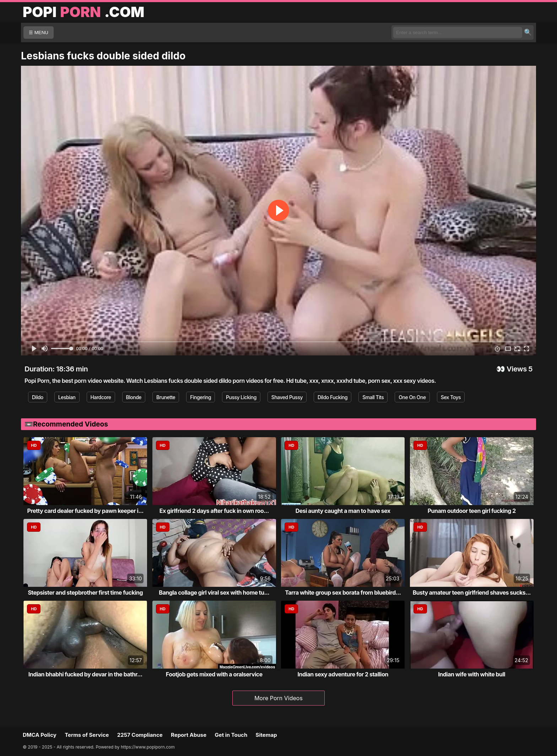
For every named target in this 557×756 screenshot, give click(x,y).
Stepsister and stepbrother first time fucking (85, 593)
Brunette (166, 397)
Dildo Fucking (332, 397)
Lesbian (67, 397)
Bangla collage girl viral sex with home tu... (214, 593)
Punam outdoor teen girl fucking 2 (472, 511)
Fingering (201, 397)
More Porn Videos (278, 698)
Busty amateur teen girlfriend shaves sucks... (472, 593)
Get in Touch (231, 735)
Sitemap (266, 735)
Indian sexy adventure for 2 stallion (343, 674)
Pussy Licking (241, 397)
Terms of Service (87, 735)
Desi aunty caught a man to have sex (343, 511)
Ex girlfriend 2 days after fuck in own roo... (214, 511)
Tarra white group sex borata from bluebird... (343, 593)
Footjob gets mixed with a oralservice (214, 674)
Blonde (134, 397)
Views (517, 369)
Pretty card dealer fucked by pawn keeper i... (85, 511)
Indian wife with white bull (472, 674)
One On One (412, 397)
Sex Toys (451, 397)
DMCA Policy (40, 735)
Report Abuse (189, 735)
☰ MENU (39, 33)
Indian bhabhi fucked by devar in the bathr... (85, 674)
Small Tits (373, 397)
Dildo (38, 397)
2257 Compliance (140, 735)
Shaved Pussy (287, 397)
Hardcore (101, 397)
